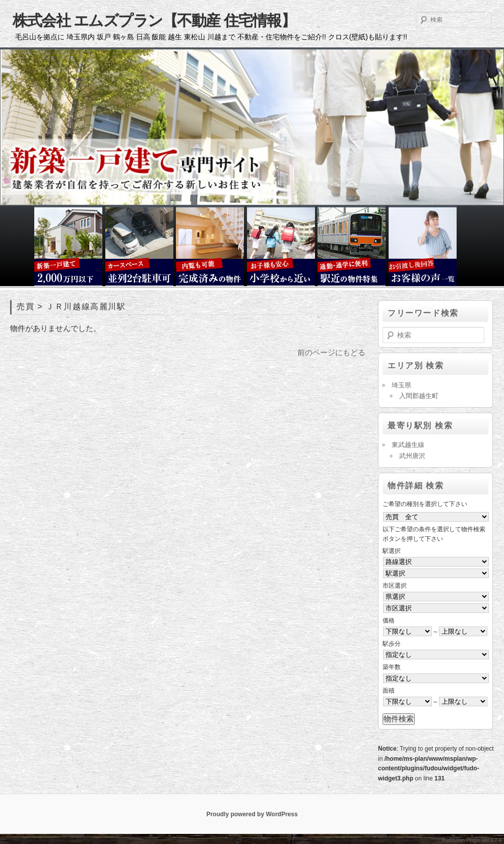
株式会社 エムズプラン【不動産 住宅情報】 (154, 20)
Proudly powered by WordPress (252, 814)
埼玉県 (401, 385)
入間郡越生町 (419, 396)
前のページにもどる (331, 352)
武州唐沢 (412, 456)
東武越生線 (408, 445)
